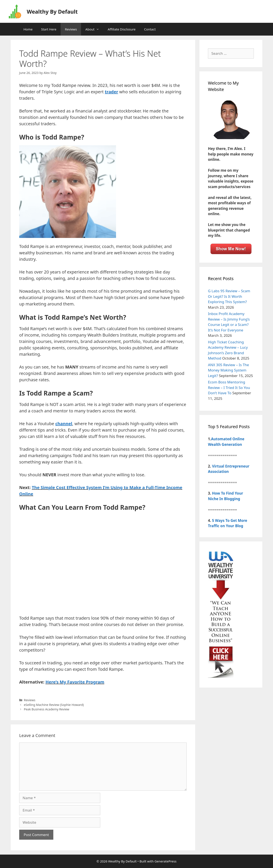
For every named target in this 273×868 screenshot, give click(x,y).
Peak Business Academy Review (47, 709)
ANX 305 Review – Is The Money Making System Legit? (228, 370)
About (94, 29)
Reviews (71, 29)
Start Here (49, 29)
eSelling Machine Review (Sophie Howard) (54, 705)
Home (28, 29)
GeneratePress (165, 861)
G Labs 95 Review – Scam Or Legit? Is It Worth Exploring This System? (229, 296)
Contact (150, 29)
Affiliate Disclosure (122, 29)
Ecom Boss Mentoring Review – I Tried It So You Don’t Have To (229, 387)
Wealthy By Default (52, 12)
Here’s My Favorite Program (75, 682)
